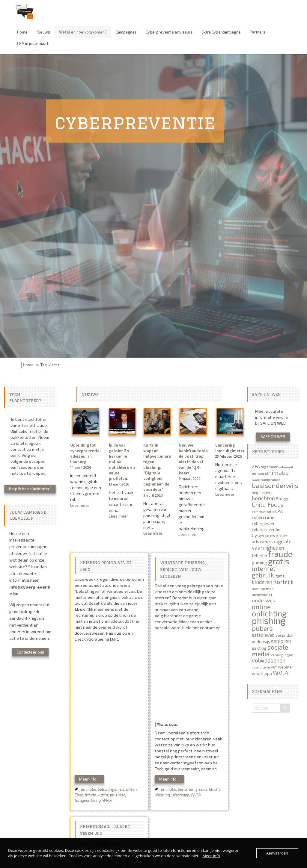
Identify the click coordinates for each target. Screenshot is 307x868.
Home (28, 365)
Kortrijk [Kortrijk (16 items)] (283, 582)
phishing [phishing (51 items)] (269, 620)
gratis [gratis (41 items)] (279, 561)
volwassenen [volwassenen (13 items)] (269, 660)
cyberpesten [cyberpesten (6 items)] (264, 524)
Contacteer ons (30, 652)
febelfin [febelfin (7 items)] (259, 555)
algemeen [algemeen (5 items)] (270, 467)
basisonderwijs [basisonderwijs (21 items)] (275, 485)
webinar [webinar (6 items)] (286, 667)
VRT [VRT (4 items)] (274, 667)
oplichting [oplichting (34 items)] (269, 613)
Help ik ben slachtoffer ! (30, 489)
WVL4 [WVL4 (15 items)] (281, 673)
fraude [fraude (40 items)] (280, 554)
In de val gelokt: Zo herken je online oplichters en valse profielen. (122, 462)
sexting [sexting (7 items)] (259, 648)
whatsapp (180, 795)
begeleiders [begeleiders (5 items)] (262, 492)
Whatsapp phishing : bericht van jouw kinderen (184, 569)
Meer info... (89, 779)
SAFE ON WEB (273, 437)
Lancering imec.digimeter (230, 448)
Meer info (211, 856)
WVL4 (107, 800)
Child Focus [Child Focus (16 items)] (268, 504)
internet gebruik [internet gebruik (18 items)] (264, 572)
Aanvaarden (277, 853)
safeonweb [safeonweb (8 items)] (263, 635)
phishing (118, 795)
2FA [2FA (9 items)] (256, 466)
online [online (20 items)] (261, 607)
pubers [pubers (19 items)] (262, 628)
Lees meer (86, 505)
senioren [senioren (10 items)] (281, 641)
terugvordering (88, 800)
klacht (103, 795)
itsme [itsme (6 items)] (280, 576)
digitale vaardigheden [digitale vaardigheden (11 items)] (272, 544)
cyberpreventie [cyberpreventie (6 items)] (266, 530)
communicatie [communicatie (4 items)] (263, 511)
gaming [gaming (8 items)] (259, 562)
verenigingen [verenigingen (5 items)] (282, 655)
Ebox (79, 795)
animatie (89, 789)
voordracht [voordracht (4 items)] (261, 667)
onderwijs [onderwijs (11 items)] (264, 600)
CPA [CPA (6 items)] (279, 511)
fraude (90, 795)
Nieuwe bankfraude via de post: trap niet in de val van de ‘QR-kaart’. (193, 459)
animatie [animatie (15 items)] (277, 472)
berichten (129, 789)
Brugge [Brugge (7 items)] (283, 499)
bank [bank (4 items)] (256, 480)
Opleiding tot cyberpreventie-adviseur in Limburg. (86, 453)
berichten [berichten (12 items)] (263, 498)
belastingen (108, 789)
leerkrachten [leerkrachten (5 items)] (263, 589)
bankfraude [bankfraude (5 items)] (271, 480)
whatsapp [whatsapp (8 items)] (262, 673)
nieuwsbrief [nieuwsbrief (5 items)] (262, 595)
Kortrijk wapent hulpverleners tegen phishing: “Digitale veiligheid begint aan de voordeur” (157, 467)
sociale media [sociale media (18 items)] (270, 650)
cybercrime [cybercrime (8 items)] (263, 517)
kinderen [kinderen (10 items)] (262, 582)
